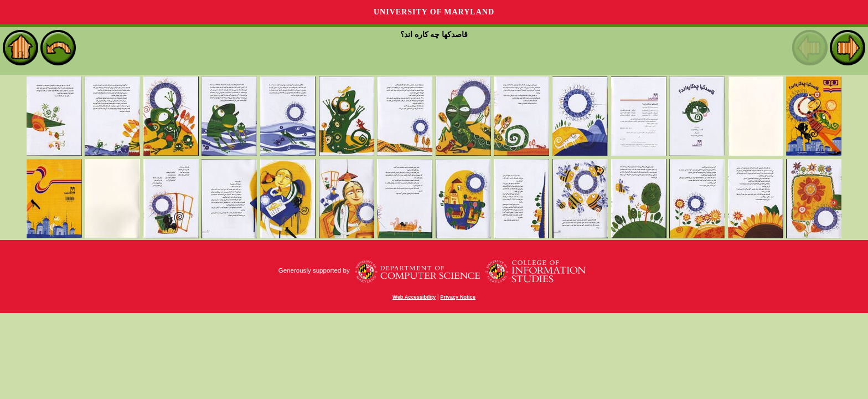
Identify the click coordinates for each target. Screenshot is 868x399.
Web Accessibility (414, 297)
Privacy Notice (458, 297)
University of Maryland (434, 12)
